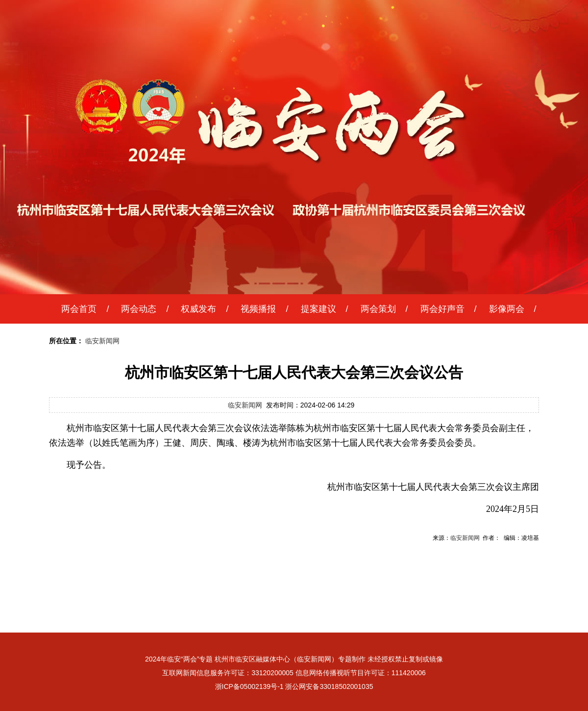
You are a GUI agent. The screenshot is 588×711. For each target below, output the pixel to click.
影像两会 (507, 309)
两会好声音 (442, 309)
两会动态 (139, 309)
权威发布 (198, 309)
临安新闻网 (102, 341)
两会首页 (79, 309)
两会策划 (378, 309)
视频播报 (258, 309)
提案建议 (318, 309)
